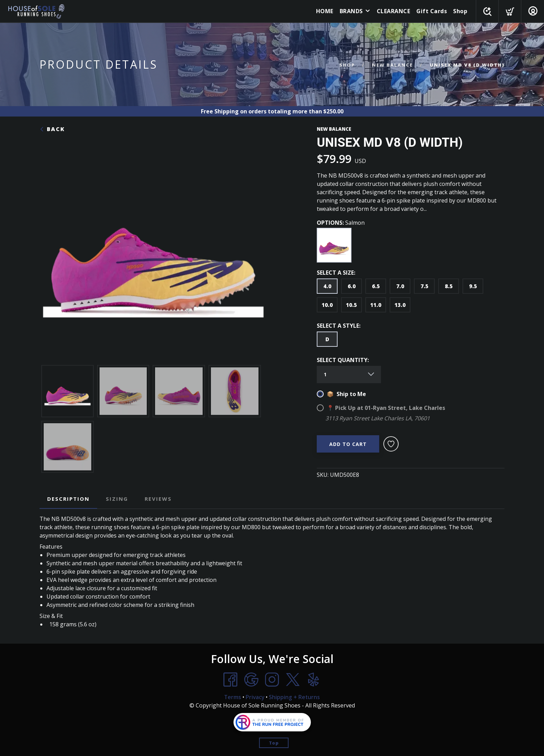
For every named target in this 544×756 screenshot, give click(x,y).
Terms (232, 697)
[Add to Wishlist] (391, 444)
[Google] (251, 679)
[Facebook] (230, 679)
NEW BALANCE (392, 65)
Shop (459, 11)
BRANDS (350, 11)
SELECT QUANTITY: (343, 360)
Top (274, 742)
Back (52, 129)
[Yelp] (314, 679)
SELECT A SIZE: (336, 273)
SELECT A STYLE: (339, 326)
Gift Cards (430, 11)
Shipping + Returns (295, 697)
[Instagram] (272, 679)
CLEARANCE (392, 11)
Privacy (255, 697)
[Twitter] (293, 679)
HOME (323, 11)
